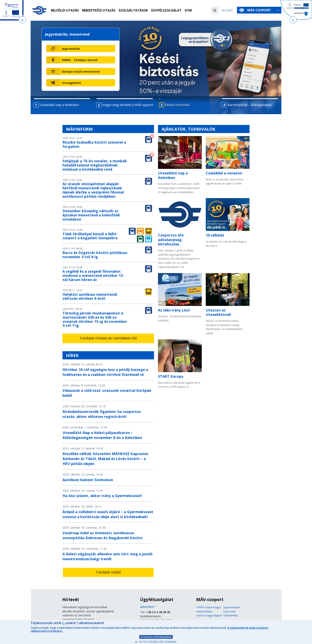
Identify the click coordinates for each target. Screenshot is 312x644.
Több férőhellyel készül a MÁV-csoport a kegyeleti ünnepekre (90, 236)
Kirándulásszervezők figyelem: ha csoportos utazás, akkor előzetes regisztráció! (102, 414)
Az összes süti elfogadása (156, 639)
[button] (215, 10)
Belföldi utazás (65, 11)
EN (229, 10)
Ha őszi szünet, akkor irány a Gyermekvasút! (102, 496)
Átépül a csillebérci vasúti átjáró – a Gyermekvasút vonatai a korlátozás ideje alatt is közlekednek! (108, 514)
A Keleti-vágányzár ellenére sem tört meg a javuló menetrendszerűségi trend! (108, 556)
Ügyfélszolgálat (168, 11)
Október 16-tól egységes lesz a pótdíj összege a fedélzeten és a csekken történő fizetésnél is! (105, 372)
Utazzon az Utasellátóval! (218, 312)
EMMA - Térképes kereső (80, 60)
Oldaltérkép (231, 615)
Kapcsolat (229, 611)
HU (224, 10)
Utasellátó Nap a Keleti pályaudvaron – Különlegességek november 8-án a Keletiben (102, 435)
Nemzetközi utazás (99, 11)
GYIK (190, 11)
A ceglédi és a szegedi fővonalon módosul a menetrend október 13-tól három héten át (93, 275)
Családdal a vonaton (224, 173)
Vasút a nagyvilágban (209, 615)
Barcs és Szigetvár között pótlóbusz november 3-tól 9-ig (95, 255)
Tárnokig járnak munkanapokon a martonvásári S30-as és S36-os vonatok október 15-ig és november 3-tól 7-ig (95, 319)
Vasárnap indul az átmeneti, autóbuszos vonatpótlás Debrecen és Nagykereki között (103, 535)
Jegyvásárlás (71, 49)
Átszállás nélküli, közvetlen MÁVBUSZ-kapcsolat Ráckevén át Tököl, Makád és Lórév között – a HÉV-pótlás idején (105, 459)
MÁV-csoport (260, 10)
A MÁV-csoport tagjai (209, 607)
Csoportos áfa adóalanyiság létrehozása (171, 240)
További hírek (108, 572)
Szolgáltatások (134, 11)
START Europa (171, 376)
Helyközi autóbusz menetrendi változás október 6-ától (90, 296)
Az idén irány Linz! (174, 310)
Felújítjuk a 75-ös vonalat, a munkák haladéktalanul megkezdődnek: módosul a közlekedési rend (95, 165)
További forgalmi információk (108, 338)
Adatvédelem (204, 611)
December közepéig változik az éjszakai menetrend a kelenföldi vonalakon (91, 215)
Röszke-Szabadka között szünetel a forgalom (94, 144)
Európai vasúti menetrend (81, 71)
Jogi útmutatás (232, 607)
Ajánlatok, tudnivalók (188, 129)
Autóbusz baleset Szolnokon (88, 480)
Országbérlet (72, 83)
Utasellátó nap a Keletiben (173, 175)
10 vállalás (215, 235)
